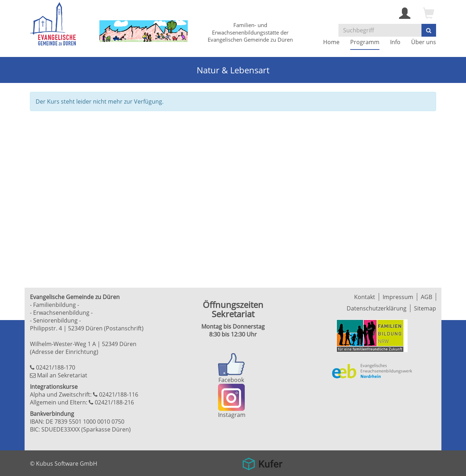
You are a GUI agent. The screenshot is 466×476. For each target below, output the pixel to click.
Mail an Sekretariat (62, 375)
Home (331, 42)
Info (395, 42)
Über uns (424, 42)
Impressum (398, 297)
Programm (365, 42)
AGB (426, 297)
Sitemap (425, 308)
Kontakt (365, 297)
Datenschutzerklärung (377, 308)
